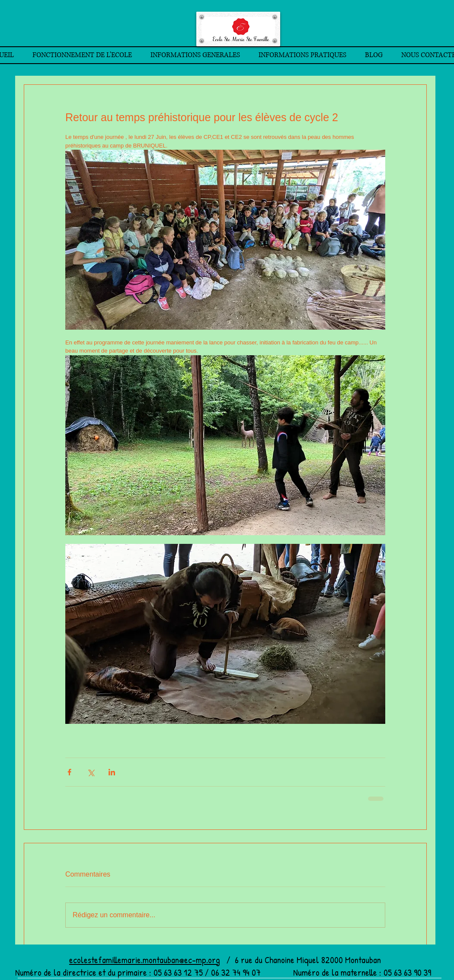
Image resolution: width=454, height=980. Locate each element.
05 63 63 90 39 (407, 972)
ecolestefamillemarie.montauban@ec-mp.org (145, 960)
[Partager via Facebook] (69, 772)
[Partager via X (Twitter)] (91, 772)
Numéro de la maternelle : (338, 972)
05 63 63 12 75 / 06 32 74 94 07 (222, 972)
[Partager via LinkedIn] (112, 772)
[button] (82, 55)
